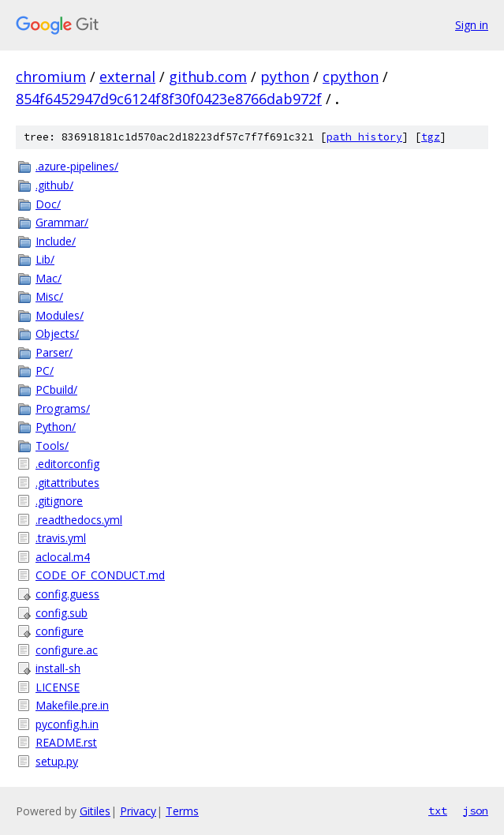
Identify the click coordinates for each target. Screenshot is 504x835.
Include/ (56, 241)
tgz (431, 137)
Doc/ (48, 204)
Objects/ (57, 333)
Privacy (138, 811)
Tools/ (52, 446)
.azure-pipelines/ (77, 166)
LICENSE (58, 687)
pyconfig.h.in (67, 724)
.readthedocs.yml (79, 520)
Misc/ (49, 296)
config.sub (62, 613)
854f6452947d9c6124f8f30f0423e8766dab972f (169, 99)
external (127, 77)
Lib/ (45, 259)
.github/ (54, 185)
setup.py (57, 761)
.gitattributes (67, 483)
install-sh (58, 668)
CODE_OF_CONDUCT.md (100, 575)
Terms (182, 811)
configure (60, 631)
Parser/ (54, 352)
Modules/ (60, 315)
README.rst (66, 742)
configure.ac (67, 650)
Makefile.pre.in (72, 705)
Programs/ (63, 408)
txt (438, 811)
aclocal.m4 (63, 557)
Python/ (56, 427)
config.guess (67, 594)
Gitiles (95, 811)
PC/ (45, 371)
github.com (208, 77)
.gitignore (59, 501)
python (285, 77)
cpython (351, 77)
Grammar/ (62, 222)
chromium (51, 77)
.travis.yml (61, 538)
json (476, 811)
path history (364, 137)
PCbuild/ (56, 389)
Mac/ (49, 278)
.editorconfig (67, 464)
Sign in (472, 25)
